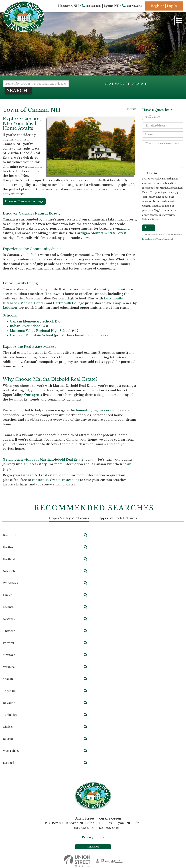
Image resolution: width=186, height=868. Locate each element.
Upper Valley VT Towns (69, 518)
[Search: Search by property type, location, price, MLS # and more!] (36, 84)
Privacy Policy (150, 219)
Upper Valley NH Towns (118, 518)
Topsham (9, 691)
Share (131, 110)
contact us (40, 480)
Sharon (8, 679)
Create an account (64, 480)
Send (149, 228)
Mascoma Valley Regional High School (40, 331)
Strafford (9, 655)
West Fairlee (11, 751)
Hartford (9, 547)
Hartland (9, 559)
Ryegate (8, 739)
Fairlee (8, 595)
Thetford (9, 631)
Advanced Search (128, 84)
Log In (172, 6)
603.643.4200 (94, 6)
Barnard (9, 763)
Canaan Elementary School (32, 321)
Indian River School (26, 326)
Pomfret (9, 643)
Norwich (9, 571)
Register (158, 6)
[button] (18, 91)
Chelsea (8, 727)
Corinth (8, 607)
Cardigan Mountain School (32, 335)
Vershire (9, 667)
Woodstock (11, 583)
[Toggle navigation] (179, 21)
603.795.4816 (134, 6)
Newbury (9, 619)
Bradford (9, 535)
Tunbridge (10, 715)
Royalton (9, 703)
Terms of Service (163, 239)
